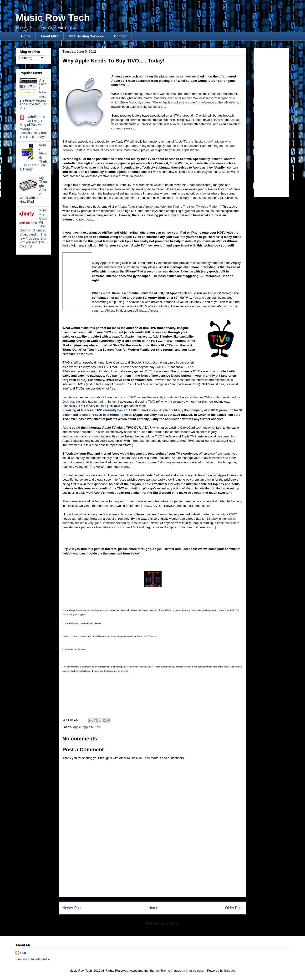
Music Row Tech (53, 18)
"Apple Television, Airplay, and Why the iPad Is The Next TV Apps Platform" (170, 207)
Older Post (234, 908)
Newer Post (72, 908)
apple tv (88, 727)
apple (77, 727)
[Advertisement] (152, 882)
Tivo (98, 727)
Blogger (229, 971)
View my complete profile (33, 959)
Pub (23, 953)
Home (26, 36)
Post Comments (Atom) (162, 923)
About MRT (49, 36)
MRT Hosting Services (86, 36)
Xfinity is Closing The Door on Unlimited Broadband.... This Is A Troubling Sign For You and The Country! (33, 228)
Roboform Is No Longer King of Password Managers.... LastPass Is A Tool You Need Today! (33, 127)
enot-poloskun (196, 971)
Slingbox (212, 519)
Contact (120, 36)
